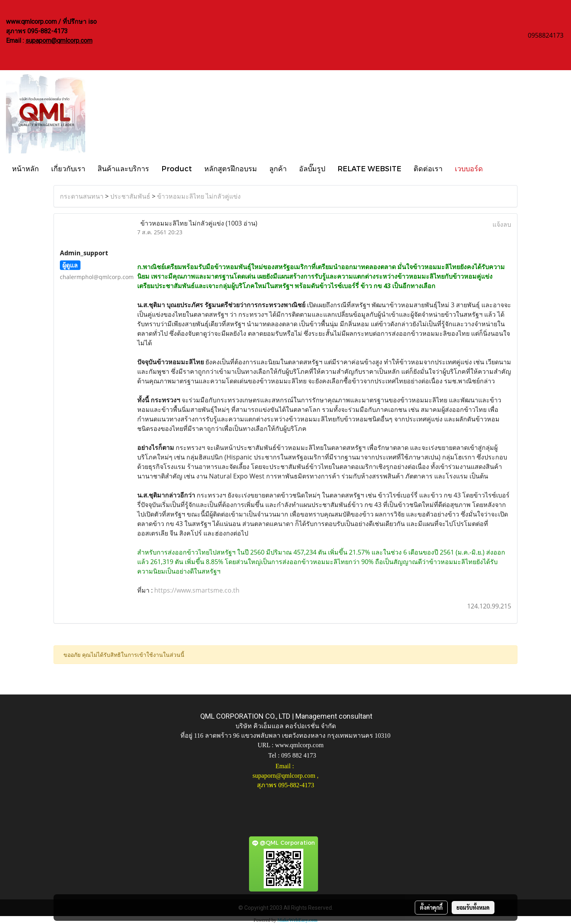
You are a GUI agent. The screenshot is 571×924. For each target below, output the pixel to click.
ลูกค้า (278, 168)
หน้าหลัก (25, 168)
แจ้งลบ (502, 224)
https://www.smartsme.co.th (197, 590)
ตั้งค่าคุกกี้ (431, 907)
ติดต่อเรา (428, 168)
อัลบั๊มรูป (312, 168)
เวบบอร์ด (469, 168)
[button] (496, 168)
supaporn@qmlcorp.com (59, 41)
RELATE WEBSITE (369, 168)
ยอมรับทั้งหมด (473, 907)
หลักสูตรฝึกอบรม (231, 168)
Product (177, 168)
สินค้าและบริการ (123, 168)
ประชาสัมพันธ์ (130, 196)
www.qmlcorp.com (300, 745)
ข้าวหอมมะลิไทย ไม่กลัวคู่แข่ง (199, 196)
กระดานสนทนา (82, 196)
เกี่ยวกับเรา (68, 168)
